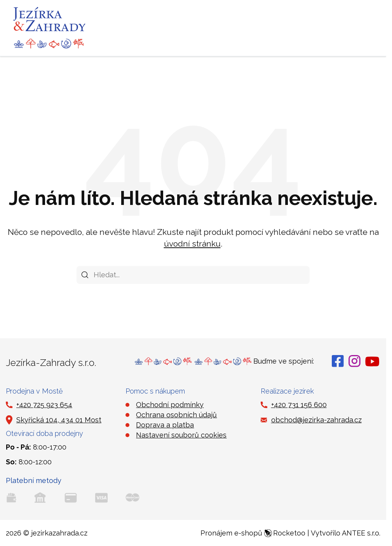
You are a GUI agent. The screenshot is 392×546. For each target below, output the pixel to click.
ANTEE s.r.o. (361, 533)
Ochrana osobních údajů (176, 415)
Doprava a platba (165, 425)
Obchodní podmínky (170, 405)
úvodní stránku (192, 244)
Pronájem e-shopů (253, 533)
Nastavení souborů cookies (181, 435)
